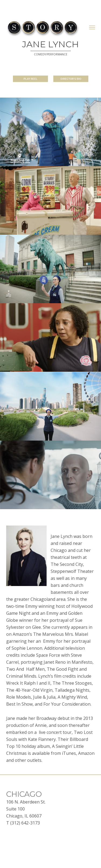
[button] (92, 27)
